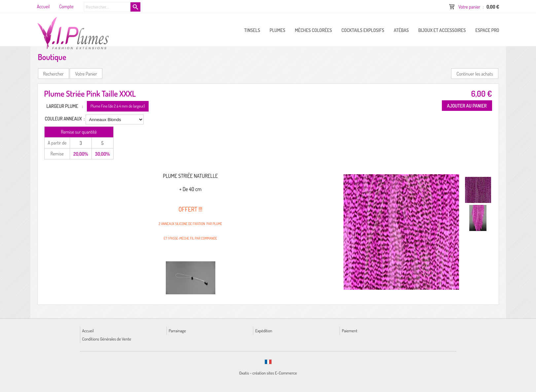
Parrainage (177, 330)
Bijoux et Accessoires (442, 30)
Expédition (264, 330)
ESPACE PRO (487, 30)
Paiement (350, 330)
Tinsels (252, 30)
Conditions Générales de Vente (107, 339)
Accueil (88, 330)
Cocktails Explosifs (363, 30)
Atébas (401, 30)
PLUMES (277, 30)
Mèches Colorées (313, 30)
